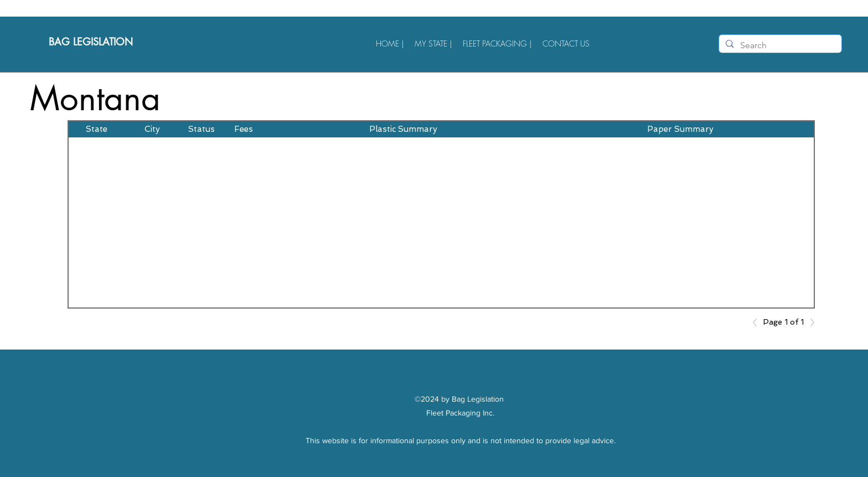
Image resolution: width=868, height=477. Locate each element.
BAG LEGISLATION (92, 42)
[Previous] (758, 322)
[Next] (809, 322)
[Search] (779, 45)
